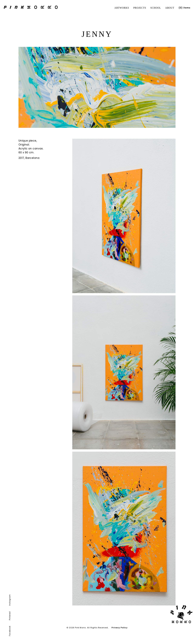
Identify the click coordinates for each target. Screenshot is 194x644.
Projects (140, 8)
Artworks (122, 8)
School (156, 8)
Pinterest (10, 616)
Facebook (10, 631)
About (170, 8)
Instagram (10, 600)
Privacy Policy (120, 628)
